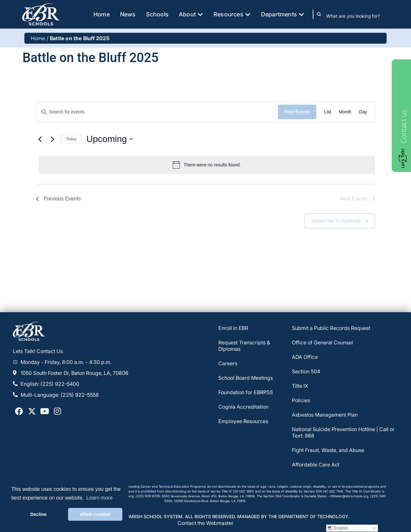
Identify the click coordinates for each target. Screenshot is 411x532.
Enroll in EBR (233, 328)
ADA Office (305, 357)
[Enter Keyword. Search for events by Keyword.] (157, 112)
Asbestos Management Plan (325, 415)
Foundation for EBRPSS (246, 393)
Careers (228, 364)
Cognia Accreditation (243, 407)
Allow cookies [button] (95, 514)
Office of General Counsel (322, 343)
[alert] (207, 165)
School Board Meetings (246, 378)
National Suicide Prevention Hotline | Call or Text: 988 (343, 433)
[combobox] (358, 16)
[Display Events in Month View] (345, 112)
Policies (301, 401)
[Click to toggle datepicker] (110, 139)
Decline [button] (38, 514)
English (338, 528)
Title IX (300, 386)
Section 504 (306, 372)
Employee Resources (243, 421)
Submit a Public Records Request (331, 328)
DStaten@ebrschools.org (349, 496)
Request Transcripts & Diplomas (244, 346)
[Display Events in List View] (328, 112)
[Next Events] (52, 139)
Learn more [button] (100, 498)
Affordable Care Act (316, 465)
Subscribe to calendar (336, 221)
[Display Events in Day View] (363, 112)
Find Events (297, 112)
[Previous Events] (40, 139)
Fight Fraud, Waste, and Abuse (328, 450)
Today (71, 139)
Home (38, 38)
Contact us (403, 126)
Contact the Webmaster (205, 523)
